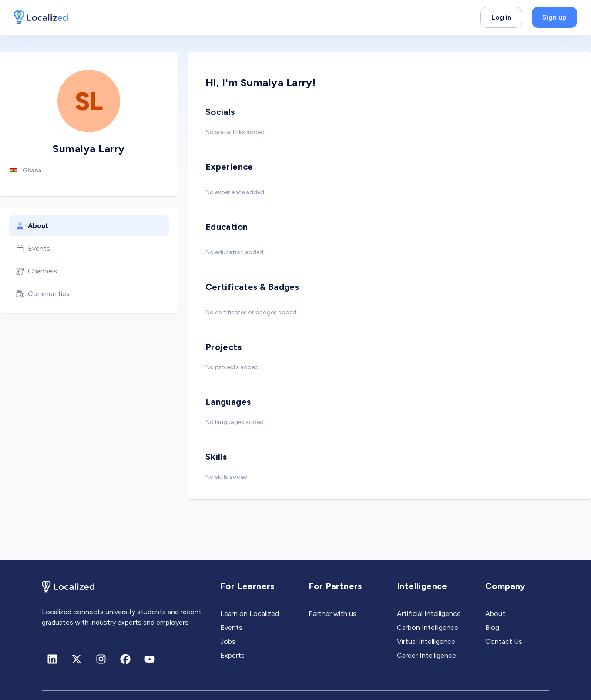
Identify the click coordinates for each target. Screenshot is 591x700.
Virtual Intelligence (426, 641)
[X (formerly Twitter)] (77, 659)
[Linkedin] (52, 659)
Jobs (228, 641)
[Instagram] (101, 659)
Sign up (554, 17)
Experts (232, 655)
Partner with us (332, 614)
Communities (43, 294)
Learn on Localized (250, 614)
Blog (492, 628)
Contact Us (504, 641)
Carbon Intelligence (428, 628)
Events (33, 249)
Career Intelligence (426, 655)
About (32, 226)
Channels (36, 271)
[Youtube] (150, 659)
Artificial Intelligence (429, 614)
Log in (501, 17)
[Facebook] (125, 659)
